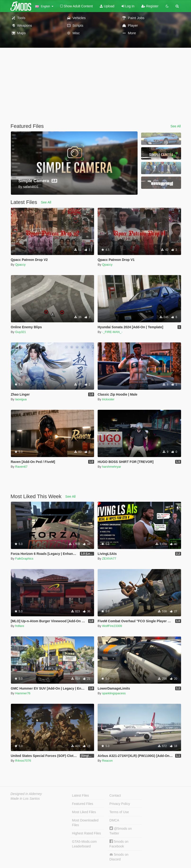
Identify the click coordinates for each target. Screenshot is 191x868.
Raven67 (21, 467)
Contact (115, 795)
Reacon (107, 761)
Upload (107, 6)
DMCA (114, 820)
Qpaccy (20, 265)
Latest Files (81, 795)
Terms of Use (119, 812)
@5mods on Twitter (121, 831)
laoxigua (21, 399)
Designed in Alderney (26, 794)
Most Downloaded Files (85, 823)
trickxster (108, 399)
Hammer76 (23, 693)
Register (150, 6)
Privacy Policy (120, 804)
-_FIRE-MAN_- (112, 332)
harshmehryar (112, 467)
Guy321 (21, 332)
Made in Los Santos (25, 799)
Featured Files (83, 804)
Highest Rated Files (87, 833)
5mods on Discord (119, 857)
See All (176, 126)
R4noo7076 (23, 761)
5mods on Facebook (119, 844)
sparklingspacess (114, 693)
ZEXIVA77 (109, 559)
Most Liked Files (84, 812)
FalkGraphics (24, 559)
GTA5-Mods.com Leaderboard (85, 844)
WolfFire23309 (112, 626)
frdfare (20, 626)
